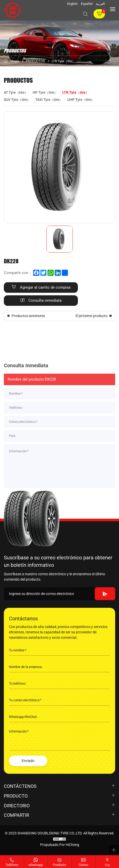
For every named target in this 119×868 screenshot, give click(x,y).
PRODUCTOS (35, 61)
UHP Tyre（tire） (81, 100)
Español (87, 4)
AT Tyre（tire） (16, 92)
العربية (100, 4)
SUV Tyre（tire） (17, 100)
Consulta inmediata (45, 300)
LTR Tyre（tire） (63, 61)
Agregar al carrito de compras (45, 287)
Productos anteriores (28, 316)
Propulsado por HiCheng (60, 845)
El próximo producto (92, 316)
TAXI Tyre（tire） (49, 100)
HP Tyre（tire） (45, 92)
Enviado (28, 761)
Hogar (15, 61)
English (72, 4)
